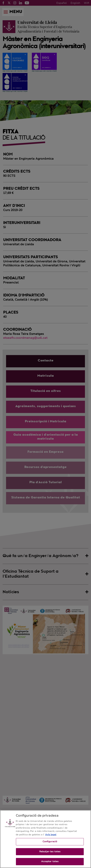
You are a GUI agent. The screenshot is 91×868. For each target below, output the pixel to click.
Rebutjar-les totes (50, 854)
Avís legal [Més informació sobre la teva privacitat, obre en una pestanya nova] (51, 837)
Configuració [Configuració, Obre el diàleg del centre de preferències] (50, 844)
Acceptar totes (50, 864)
